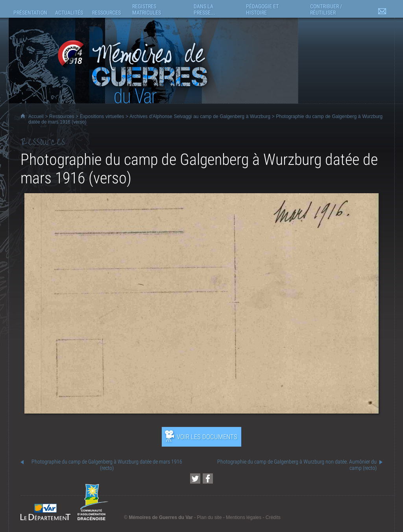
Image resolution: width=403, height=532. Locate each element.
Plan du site (210, 517)
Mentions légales (244, 517)
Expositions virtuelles (102, 116)
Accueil (36, 116)
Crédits (273, 517)
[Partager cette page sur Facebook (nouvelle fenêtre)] (208, 478)
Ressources (62, 116)
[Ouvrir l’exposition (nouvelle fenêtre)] (201, 411)
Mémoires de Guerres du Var (161, 517)
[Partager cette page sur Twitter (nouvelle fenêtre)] (195, 478)
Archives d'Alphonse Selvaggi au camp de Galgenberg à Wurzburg (200, 116)
